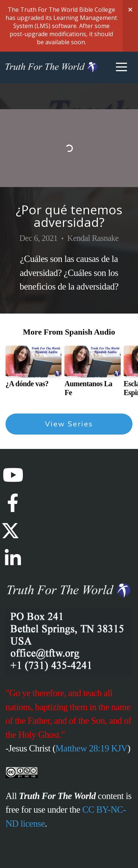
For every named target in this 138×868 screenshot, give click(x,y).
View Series (69, 424)
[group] (33, 370)
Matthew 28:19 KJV (92, 748)
